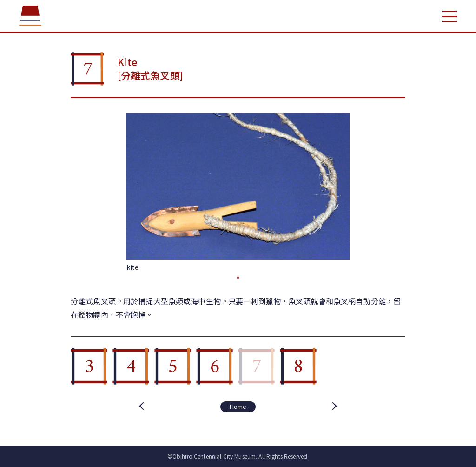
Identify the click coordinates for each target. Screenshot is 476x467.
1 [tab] (238, 278)
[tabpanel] (238, 193)
